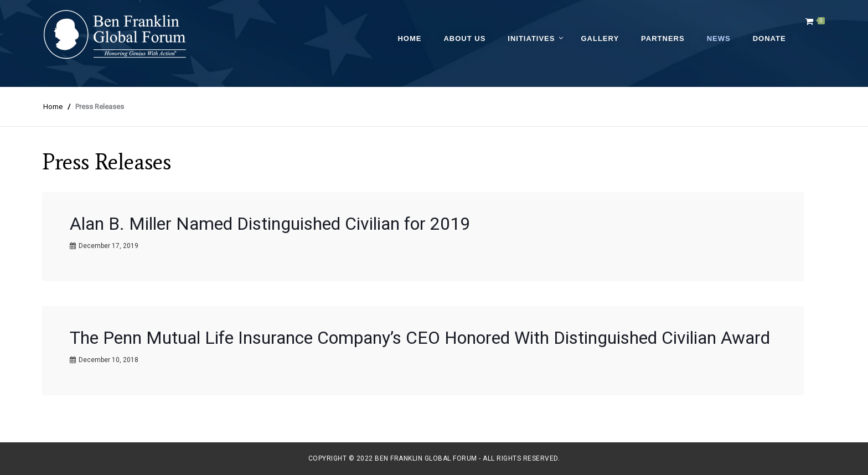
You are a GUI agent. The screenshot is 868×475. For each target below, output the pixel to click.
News (719, 38)
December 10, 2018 (108, 360)
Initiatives (531, 38)
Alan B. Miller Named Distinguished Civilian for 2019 (270, 224)
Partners (663, 38)
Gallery (600, 38)
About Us (464, 38)
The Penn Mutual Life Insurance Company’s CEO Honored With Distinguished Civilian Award (420, 338)
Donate (769, 38)
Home (409, 38)
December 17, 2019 (108, 246)
